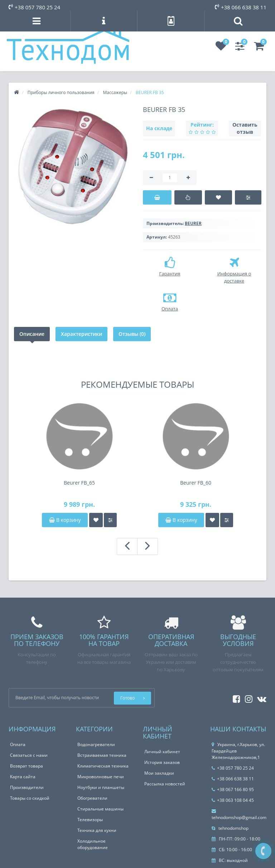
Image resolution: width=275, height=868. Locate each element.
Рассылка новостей (165, 784)
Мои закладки (159, 773)
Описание (32, 334)
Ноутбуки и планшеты (101, 787)
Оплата (18, 744)
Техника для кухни (97, 830)
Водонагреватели (96, 744)
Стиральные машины (100, 809)
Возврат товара (26, 766)
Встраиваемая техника (102, 755)
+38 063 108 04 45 (233, 800)
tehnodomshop (230, 828)
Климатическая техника (103, 766)
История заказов (162, 762)
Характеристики (81, 334)
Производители (27, 787)
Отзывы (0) (132, 334)
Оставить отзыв (245, 128)
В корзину (65, 520)
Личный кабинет (162, 752)
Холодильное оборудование (93, 844)
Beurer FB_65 (79, 483)
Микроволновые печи (101, 777)
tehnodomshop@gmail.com (239, 815)
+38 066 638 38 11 (241, 7)
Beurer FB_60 (196, 483)
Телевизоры (90, 820)
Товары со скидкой (30, 798)
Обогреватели (92, 798)
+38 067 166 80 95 (233, 789)
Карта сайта (23, 777)
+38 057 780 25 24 (34, 7)
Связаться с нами (29, 755)
